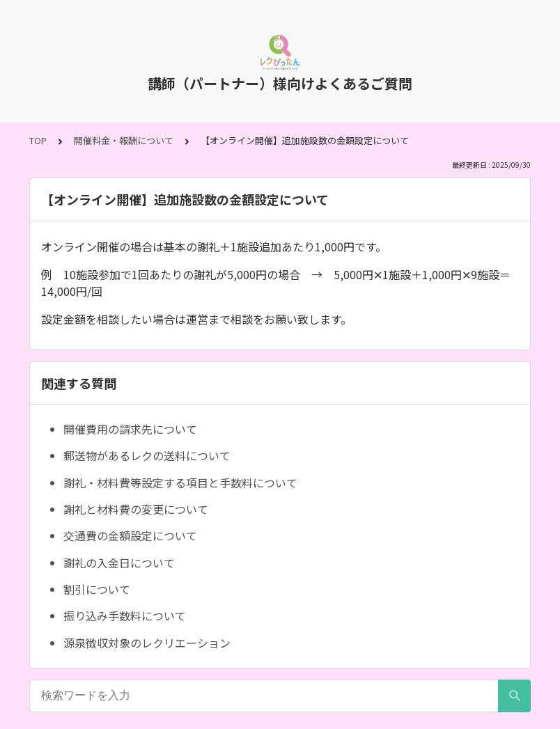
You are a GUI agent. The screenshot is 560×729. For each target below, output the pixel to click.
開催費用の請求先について (130, 429)
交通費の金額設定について (130, 535)
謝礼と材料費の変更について (136, 509)
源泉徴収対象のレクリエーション (147, 643)
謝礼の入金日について (119, 563)
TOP (38, 140)
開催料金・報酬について (124, 140)
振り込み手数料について (125, 616)
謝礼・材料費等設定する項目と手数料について (180, 483)
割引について (97, 589)
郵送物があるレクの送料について (147, 455)
